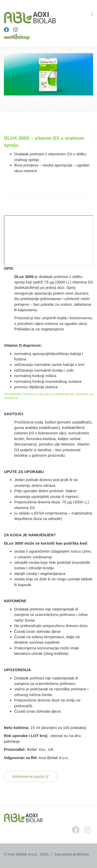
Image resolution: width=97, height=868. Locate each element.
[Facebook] (6, 30)
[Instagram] (16, 30)
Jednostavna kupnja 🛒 (31, 776)
